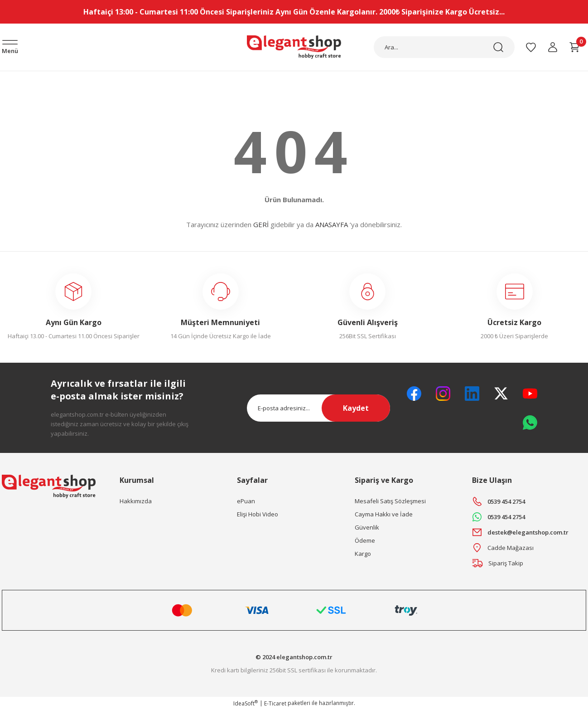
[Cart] (574, 47)
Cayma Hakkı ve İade (384, 514)
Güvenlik (367, 527)
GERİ (261, 224)
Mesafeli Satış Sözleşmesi (390, 501)
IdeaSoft (246, 703)
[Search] (444, 47)
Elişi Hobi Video (258, 514)
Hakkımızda (136, 501)
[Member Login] (553, 47)
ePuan (246, 501)
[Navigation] (10, 48)
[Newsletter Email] (319, 408)
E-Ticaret (275, 703)
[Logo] (294, 47)
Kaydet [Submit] (356, 408)
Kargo (363, 554)
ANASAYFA (332, 224)
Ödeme (365, 540)
